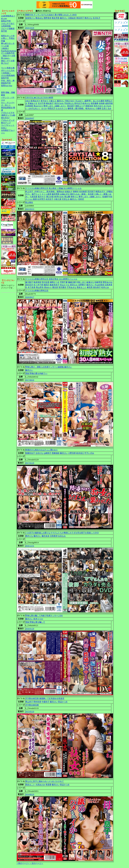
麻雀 (3, 95)
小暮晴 (98, 108)
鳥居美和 (37, 282)
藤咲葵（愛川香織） (76, 108)
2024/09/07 (30, 118)
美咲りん (74, 197)
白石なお (62, 536)
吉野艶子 (82, 285)
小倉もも (53, 101)
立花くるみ (107, 108)
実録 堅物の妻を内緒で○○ (36, 373)
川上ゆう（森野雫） (84, 101)
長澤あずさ (35, 101)
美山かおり (38, 106)
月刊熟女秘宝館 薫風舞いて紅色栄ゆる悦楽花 (45, 698)
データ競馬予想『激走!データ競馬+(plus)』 (8, 56)
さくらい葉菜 (31, 199)
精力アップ (6, 123)
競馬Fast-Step (7, 86)
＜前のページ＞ (23, 863)
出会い (4, 128)
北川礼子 (96, 18)
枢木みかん (90, 108)
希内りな (88, 18)
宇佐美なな (69, 103)
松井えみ (105, 287)
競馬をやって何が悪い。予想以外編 (8, 38)
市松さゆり (70, 101)
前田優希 (95, 103)
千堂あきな (71, 287)
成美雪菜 (109, 103)
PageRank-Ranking (9, 51)
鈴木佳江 (80, 453)
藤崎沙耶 (72, 282)
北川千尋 (42, 103)
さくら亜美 (46, 194)
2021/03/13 (30, 209)
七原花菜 (34, 197)
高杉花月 (29, 285)
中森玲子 (46, 702)
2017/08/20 (30, 380)
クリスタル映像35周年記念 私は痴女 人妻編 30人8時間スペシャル (53, 188)
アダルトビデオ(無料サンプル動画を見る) (8, 115)
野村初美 (37, 702)
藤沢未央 (46, 536)
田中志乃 (78, 103)
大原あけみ (40, 785)
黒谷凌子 (71, 106)
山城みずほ (65, 194)
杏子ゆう (44, 101)
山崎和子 (47, 453)
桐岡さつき (55, 282)
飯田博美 (56, 194)
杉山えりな (65, 285)
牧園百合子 (30, 453)
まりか (44, 108)
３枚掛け (5, 48)
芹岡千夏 (64, 282)
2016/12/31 (30, 546)
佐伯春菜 (83, 192)
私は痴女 (29, 202)
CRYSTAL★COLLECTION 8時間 (39, 98)
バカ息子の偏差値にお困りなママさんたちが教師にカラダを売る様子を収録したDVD (62, 533)
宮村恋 (81, 199)
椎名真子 (50, 103)
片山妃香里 (99, 285)
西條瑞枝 (56, 453)
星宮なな (74, 285)
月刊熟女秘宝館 (32, 705)
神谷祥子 (80, 18)
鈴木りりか (38, 619)
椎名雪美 (56, 18)
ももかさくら (61, 108)
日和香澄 (54, 536)
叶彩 (110, 197)
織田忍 (46, 285)
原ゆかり (48, 287)
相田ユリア (80, 106)
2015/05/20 (30, 712)
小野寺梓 (72, 453)
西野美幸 (47, 18)
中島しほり (81, 282)
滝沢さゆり (98, 106)
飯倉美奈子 (55, 285)
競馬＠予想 (6, 21)
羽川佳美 (46, 282)
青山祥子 (29, 702)
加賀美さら (30, 18)
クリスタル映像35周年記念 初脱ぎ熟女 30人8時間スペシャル (51, 279)
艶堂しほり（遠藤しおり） (55, 106)
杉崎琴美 (98, 282)
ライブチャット (8, 125)
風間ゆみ (60, 192)
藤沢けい (64, 18)
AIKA (28, 101)
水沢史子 (49, 199)
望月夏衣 (62, 287)
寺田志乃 (51, 108)
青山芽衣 (40, 287)
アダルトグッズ (8, 120)
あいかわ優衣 (99, 101)
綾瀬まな (90, 282)
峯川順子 (29, 282)
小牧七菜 (58, 199)
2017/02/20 (30, 463)
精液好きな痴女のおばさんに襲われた (42, 450)
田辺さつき (63, 702)
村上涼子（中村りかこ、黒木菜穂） (41, 192)
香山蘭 (67, 197)
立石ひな (39, 453)
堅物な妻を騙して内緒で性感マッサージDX (44, 616)
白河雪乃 (41, 199)
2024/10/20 (30, 28)
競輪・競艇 (10, 92)
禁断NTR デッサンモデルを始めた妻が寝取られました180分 (51, 15)
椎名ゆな (39, 18)
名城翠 (105, 197)
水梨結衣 (72, 18)
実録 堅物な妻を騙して (35, 622)
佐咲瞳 (102, 103)
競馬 (3, 92)
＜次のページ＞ (37, 863)
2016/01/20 (30, 629)
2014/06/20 (30, 794)
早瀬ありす (33, 103)
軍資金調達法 (7, 108)
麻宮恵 (90, 287)
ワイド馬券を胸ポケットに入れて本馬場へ (8, 70)
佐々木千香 (38, 285)
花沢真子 (91, 192)
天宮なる (66, 199)
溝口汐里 (50, 197)
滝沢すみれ (59, 103)
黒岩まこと (82, 287)
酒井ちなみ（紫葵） (79, 194)
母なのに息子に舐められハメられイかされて (45, 781)
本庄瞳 (91, 194)
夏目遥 (55, 287)
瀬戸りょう (36, 194)
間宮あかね (107, 282)
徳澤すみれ (59, 197)
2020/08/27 (30, 297)
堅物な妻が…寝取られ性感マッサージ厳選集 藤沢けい (49, 367)
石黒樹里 (29, 106)
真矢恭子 (97, 287)
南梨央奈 (89, 106)
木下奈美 (32, 287)
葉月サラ (42, 197)
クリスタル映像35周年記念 (37, 291)
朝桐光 (76, 192)
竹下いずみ (89, 453)
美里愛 (48, 785)
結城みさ (69, 192)
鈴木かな (86, 103)
